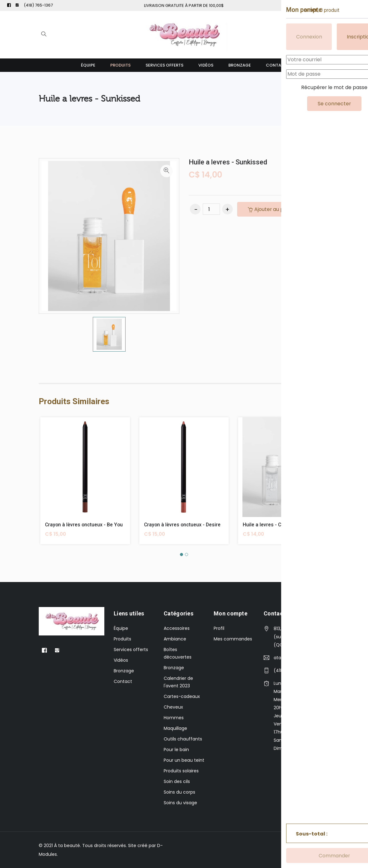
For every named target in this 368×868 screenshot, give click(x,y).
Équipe (88, 65)
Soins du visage (180, 803)
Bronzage (240, 65)
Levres (321, 99)
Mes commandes (233, 639)
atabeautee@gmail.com (299, 658)
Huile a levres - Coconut (270, 525)
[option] (109, 334)
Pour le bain (176, 750)
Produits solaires (181, 771)
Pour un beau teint (184, 760)
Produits (120, 65)
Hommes (174, 718)
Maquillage (175, 728)
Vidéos (206, 65)
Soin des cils (177, 781)
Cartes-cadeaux (182, 696)
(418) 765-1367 (38, 5)
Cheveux (173, 707)
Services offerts (164, 65)
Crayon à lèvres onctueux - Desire (183, 525)
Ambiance (175, 639)
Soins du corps (179, 792)
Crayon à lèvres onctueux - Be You (84, 525)
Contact (276, 65)
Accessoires (177, 628)
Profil (219, 628)
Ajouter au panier (273, 209)
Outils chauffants (183, 739)
